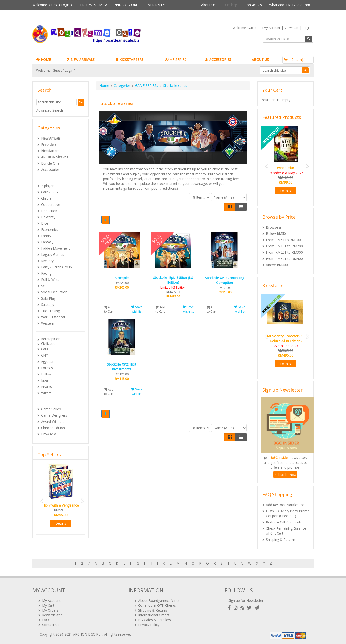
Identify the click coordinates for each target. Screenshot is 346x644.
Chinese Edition (53, 428)
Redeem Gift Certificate (284, 522)
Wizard (46, 393)
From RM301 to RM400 (284, 259)
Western (48, 323)
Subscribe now (285, 475)
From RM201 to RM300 (284, 252)
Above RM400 (277, 265)
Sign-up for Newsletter (246, 601)
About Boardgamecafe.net (159, 601)
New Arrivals (51, 138)
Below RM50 (276, 234)
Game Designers (54, 415)
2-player (47, 186)
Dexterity (48, 217)
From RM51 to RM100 (283, 240)
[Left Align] (230, 207)
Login (65, 5)
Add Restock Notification (285, 505)
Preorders (49, 145)
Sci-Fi (45, 286)
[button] (40, 498)
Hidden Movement (56, 248)
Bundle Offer (51, 163)
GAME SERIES (176, 60)
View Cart (292, 28)
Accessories (50, 170)
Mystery (47, 261)
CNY (44, 355)
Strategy (48, 305)
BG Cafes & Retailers (154, 620)
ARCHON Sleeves (55, 157)
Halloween (49, 374)
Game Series (51, 409)
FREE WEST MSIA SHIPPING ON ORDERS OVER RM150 (123, 5)
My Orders (50, 610)
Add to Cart (109, 309)
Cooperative (51, 204)
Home (104, 86)
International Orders (154, 615)
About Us (208, 5)
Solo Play (48, 298)
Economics (50, 229)
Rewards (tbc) (53, 615)
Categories (122, 86)
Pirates (46, 387)
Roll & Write (50, 280)
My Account (272, 28)
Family (46, 236)
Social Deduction (54, 292)
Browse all (49, 434)
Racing (46, 273)
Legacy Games (53, 254)
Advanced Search (50, 110)
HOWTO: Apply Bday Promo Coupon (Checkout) (288, 513)
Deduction (49, 211)
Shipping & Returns (281, 539)
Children (47, 198)
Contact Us (253, 5)
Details (61, 523)
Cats (45, 349)
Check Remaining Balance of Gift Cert (286, 531)
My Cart (48, 605)
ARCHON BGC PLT (88, 634)
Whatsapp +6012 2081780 (290, 5)
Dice (45, 223)
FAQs (46, 620)
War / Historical (53, 317)
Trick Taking (50, 311)
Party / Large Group (56, 267)
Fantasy (47, 242)
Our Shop (230, 5)
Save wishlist (137, 309)
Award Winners (53, 422)
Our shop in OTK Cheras (157, 605)
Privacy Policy (149, 625)
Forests (47, 368)
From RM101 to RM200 (284, 246)
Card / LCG (49, 192)
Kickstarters (50, 151)
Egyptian (48, 362)
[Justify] (241, 207)
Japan (45, 380)
